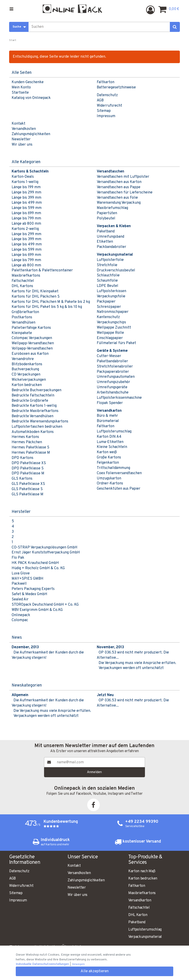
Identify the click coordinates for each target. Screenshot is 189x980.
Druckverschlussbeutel (116, 270)
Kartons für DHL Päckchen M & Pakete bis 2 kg (51, 302)
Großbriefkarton (25, 312)
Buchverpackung (25, 369)
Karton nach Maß (142, 871)
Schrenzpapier (109, 307)
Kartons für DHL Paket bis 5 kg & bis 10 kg (47, 307)
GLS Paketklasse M (28, 494)
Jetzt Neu (105, 695)
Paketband (106, 231)
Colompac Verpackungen (32, 338)
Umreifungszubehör (113, 382)
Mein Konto (21, 87)
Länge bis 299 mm (26, 193)
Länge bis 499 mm (27, 203)
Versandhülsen (24, 323)
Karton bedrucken (27, 385)
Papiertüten (107, 213)
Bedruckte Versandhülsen (33, 416)
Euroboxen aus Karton (30, 354)
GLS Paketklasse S (27, 489)
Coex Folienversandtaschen (119, 473)
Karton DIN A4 (109, 437)
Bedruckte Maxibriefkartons (35, 411)
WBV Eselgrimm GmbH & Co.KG (37, 610)
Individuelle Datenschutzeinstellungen (43, 964)
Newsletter (21, 139)
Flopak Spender (110, 403)
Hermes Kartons (25, 437)
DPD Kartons (22, 458)
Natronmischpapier (113, 312)
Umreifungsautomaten (116, 377)
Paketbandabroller (112, 361)
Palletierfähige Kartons (31, 328)
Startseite (20, 93)
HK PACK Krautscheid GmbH (35, 563)
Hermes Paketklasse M (31, 453)
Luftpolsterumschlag (114, 432)
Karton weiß (107, 452)
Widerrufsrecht (109, 106)
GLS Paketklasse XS (28, 484)
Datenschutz (107, 95)
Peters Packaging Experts (33, 589)
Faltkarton (106, 82)
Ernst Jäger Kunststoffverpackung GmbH (46, 553)
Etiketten (105, 242)
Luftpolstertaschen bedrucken (37, 427)
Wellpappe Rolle (110, 333)
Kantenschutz (108, 317)
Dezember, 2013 (25, 647)
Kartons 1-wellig (25, 182)
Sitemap (104, 111)
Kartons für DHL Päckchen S (36, 297)
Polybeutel (106, 219)
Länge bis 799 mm (26, 219)
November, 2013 (110, 647)
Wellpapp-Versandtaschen (33, 343)
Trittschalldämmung (113, 468)
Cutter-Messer (109, 356)
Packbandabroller (112, 247)
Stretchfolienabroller (115, 367)
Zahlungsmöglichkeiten (31, 134)
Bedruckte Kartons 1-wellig (34, 406)
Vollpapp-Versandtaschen (32, 349)
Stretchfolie (107, 265)
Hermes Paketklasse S (30, 448)
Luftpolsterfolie (110, 260)
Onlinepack (21, 615)
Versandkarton (140, 900)
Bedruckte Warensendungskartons (40, 422)
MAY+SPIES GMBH (28, 579)
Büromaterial (108, 421)
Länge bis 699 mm (26, 213)
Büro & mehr (107, 416)
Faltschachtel (23, 281)
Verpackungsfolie (111, 296)
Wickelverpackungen (29, 380)
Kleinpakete (22, 333)
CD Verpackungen (26, 375)
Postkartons (22, 317)
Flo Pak (18, 558)
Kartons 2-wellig (25, 229)
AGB (100, 100)
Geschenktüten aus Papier (119, 489)
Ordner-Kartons (110, 484)
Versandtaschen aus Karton (119, 182)
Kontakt (18, 124)
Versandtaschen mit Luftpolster (123, 177)
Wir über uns (22, 145)
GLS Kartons (22, 479)
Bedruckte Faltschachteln (33, 396)
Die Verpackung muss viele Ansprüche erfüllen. (137, 663)
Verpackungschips (111, 322)
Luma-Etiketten (110, 442)
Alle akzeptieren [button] (95, 971)
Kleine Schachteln (112, 447)
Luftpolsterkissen (112, 291)
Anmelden (94, 772)
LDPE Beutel (108, 286)
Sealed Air (20, 599)
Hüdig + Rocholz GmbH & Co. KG (38, 568)
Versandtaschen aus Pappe (119, 187)
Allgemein (20, 695)
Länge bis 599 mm (27, 208)
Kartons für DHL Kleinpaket (35, 291)
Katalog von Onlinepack (31, 98)
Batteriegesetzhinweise (116, 87)
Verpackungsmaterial (145, 937)
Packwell (19, 584)
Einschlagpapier (110, 338)
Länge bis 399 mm (26, 198)
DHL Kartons (22, 286)
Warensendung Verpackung (119, 203)
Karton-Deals (23, 177)
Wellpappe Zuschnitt (114, 328)
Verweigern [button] (78, 964)
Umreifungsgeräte (112, 387)
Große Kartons (109, 458)
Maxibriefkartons (26, 276)
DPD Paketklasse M (28, 473)
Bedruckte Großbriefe (30, 401)
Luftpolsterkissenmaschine (119, 398)
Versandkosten (24, 129)
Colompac (20, 620)
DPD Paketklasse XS (29, 463)
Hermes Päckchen (27, 442)
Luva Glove (21, 574)
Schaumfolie (107, 281)
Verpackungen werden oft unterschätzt (131, 668)
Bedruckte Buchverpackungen (37, 390)
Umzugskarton (109, 478)
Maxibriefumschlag (112, 208)
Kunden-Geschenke (28, 82)
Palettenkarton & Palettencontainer (42, 270)
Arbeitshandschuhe (113, 393)
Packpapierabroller (113, 372)
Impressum (106, 116)
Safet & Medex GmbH (29, 594)
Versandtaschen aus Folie (117, 198)
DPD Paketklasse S (28, 468)
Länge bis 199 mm (26, 187)
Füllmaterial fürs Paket (116, 343)
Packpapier (106, 302)
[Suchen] (175, 27)
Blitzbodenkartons (27, 364)
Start (13, 40)
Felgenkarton (108, 463)
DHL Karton (138, 915)
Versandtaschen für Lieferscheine (125, 193)
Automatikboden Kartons (33, 432)
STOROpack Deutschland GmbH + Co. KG (45, 605)
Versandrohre (23, 359)
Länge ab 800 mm (26, 224)
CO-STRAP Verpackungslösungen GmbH (45, 548)
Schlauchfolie (108, 275)
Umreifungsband (110, 237)
